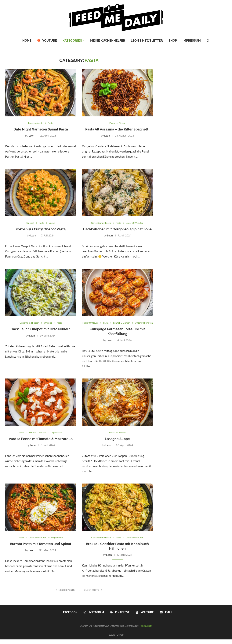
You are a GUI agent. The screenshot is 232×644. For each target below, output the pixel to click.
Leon (31, 136)
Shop (173, 41)
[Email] (166, 617)
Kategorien (72, 41)
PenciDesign (146, 630)
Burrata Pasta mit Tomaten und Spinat (41, 548)
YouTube (47, 41)
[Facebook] (69, 617)
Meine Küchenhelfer (108, 41)
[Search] (208, 41)
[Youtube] (145, 617)
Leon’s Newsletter (147, 41)
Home (27, 41)
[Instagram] (94, 617)
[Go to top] (116, 639)
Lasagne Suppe (117, 443)
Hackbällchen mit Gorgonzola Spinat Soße (117, 230)
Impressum (192, 41)
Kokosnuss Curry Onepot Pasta (41, 230)
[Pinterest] (120, 617)
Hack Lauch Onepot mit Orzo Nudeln (41, 330)
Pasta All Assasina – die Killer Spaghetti (117, 129)
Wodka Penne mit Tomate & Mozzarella (41, 443)
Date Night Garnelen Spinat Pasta (41, 129)
